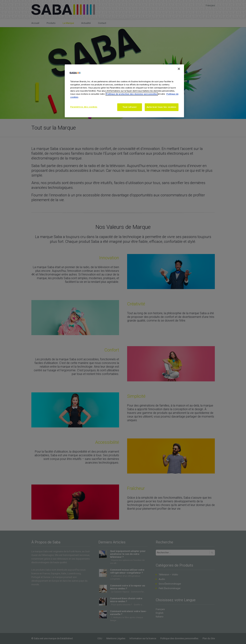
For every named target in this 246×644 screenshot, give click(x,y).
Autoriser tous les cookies (162, 107)
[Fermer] (179, 69)
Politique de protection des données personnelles (132, 94)
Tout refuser (130, 107)
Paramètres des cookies (84, 107)
